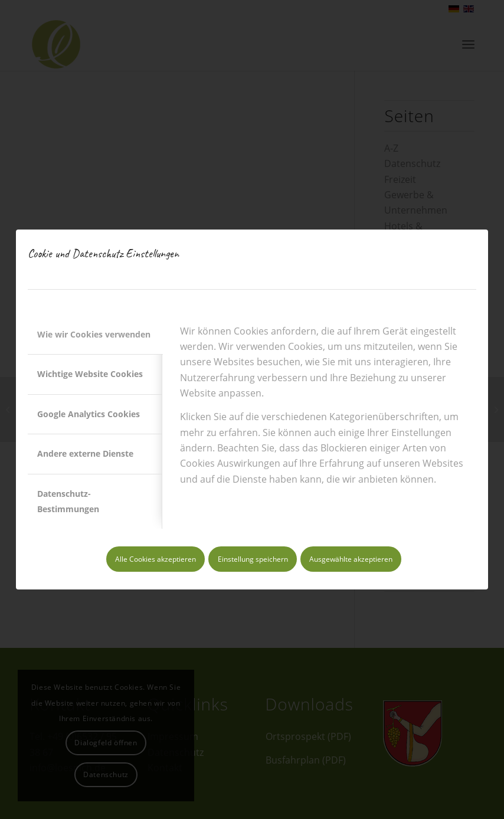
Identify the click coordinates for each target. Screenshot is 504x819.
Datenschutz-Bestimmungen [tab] (68, 501)
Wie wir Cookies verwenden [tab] (94, 334)
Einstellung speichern (253, 559)
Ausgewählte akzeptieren (351, 559)
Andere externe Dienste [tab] (85, 453)
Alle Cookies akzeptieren (156, 559)
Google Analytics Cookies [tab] (89, 414)
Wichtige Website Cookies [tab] (90, 374)
